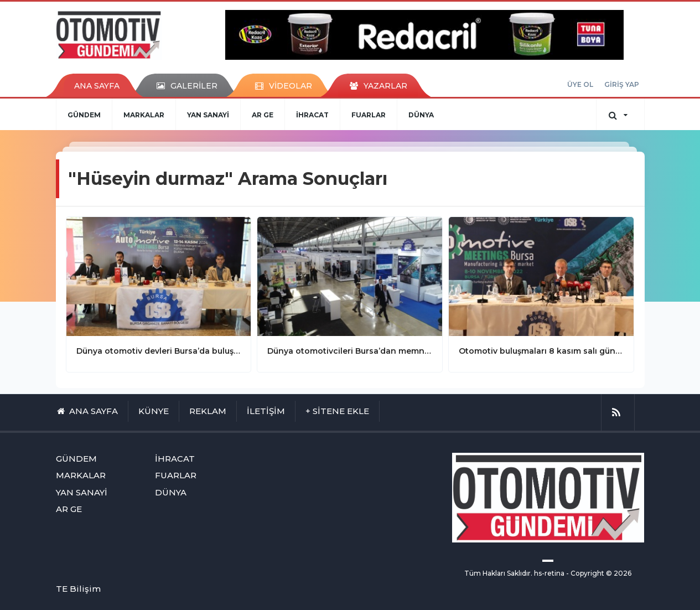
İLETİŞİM (266, 411)
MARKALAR (144, 115)
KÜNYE (154, 411)
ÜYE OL (580, 84)
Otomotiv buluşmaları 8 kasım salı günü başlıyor (541, 351)
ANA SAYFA (97, 86)
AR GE (263, 115)
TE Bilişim (78, 589)
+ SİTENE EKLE (337, 411)
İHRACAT (312, 115)
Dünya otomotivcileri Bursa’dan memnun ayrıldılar (350, 351)
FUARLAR (369, 115)
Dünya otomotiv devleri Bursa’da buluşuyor (159, 351)
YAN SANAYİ (208, 115)
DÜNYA (421, 115)
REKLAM (208, 411)
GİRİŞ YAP (622, 84)
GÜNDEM (84, 115)
